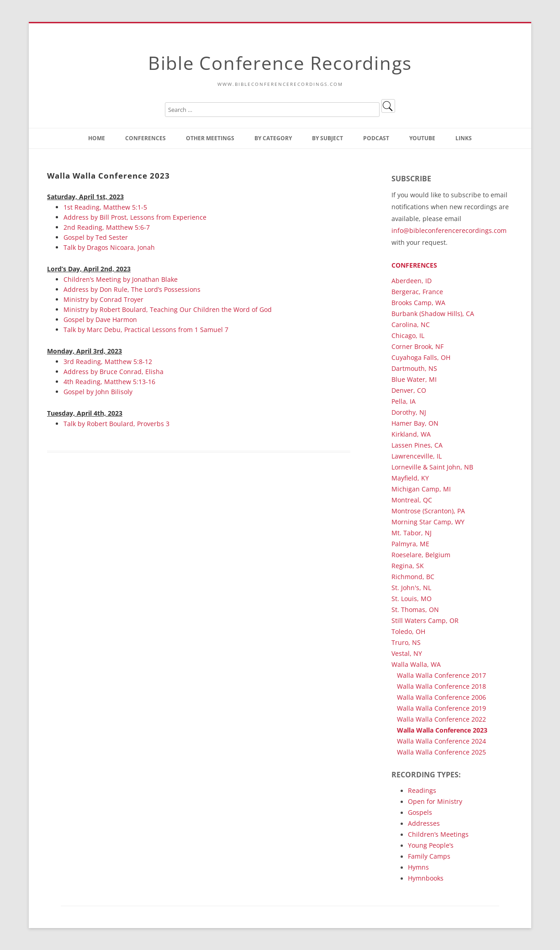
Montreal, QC (412, 500)
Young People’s (431, 845)
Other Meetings (210, 138)
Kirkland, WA (411, 434)
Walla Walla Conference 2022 (441, 719)
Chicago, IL (408, 335)
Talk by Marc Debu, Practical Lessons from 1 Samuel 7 (146, 330)
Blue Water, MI (414, 379)
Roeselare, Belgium (421, 555)
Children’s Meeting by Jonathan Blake (121, 279)
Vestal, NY (407, 653)
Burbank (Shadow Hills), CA (433, 314)
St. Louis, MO (412, 599)
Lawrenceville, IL (417, 456)
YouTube (422, 138)
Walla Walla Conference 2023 (442, 730)
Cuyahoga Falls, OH (421, 357)
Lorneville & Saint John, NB (432, 467)
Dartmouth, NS (414, 368)
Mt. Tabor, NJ (412, 533)
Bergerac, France (417, 292)
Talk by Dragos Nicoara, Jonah (109, 247)
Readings (422, 790)
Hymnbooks (426, 878)
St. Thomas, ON (415, 610)
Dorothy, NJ (409, 412)
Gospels (420, 812)
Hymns (418, 867)
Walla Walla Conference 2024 (441, 741)
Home (97, 138)
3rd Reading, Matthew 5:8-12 (108, 362)
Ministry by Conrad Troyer (103, 299)
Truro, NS (406, 642)
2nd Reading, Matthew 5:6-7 (107, 227)
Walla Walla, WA (416, 664)
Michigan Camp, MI (421, 489)
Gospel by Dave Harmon (100, 319)
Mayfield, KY (410, 478)
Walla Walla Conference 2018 (441, 686)
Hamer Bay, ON (415, 423)
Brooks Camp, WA (418, 303)
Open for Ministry (435, 801)
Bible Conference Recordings (280, 63)
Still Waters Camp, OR (425, 620)
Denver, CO (409, 390)
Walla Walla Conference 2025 (441, 752)
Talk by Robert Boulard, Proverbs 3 (116, 424)
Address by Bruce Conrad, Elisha (114, 372)
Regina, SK (408, 566)
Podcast (376, 138)
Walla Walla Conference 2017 (441, 675)
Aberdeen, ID (412, 281)
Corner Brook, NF (417, 346)
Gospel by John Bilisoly (98, 392)
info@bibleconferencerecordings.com (449, 230)
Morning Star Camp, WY (428, 522)
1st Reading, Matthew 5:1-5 (105, 207)
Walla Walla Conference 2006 (441, 697)
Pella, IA (404, 401)
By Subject (328, 138)
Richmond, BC (413, 577)
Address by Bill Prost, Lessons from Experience (135, 217)
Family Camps (429, 856)
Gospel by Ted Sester (96, 237)
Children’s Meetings (438, 834)
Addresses (424, 823)
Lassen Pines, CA (417, 445)
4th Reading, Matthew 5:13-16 (109, 382)
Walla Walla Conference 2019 (441, 708)
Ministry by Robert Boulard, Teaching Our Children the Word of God (168, 309)
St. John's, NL (411, 588)
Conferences (145, 138)
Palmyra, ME (410, 544)
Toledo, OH (408, 631)
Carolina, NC (411, 325)
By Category (273, 138)
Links (464, 138)
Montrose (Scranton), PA (428, 511)
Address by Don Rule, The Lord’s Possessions (132, 289)
